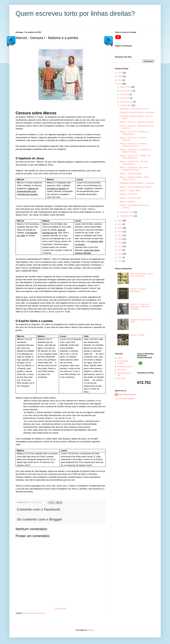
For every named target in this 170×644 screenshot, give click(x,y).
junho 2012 (125, 98)
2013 (120, 221)
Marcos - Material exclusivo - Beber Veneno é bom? (135, 178)
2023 (120, 258)
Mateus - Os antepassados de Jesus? (136, 187)
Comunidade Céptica (123, 362)
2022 (120, 254)
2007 (120, 73)
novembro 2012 (127, 212)
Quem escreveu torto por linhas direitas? (75, 13)
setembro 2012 (127, 102)
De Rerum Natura (125, 367)
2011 (120, 80)
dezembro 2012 (127, 216)
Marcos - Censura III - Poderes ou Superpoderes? (134, 133)
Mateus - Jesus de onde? (130, 198)
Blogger (91, 630)
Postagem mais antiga (11, 41)
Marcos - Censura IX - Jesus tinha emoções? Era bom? (134, 169)
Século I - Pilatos (137, 335)
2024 (120, 261)
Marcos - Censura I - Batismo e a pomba (137, 122)
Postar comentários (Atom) (34, 613)
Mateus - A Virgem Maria (130, 191)
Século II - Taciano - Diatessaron (139, 290)
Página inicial (61, 609)
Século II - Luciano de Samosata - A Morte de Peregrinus (140, 307)
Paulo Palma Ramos (127, 395)
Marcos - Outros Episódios (131, 174)
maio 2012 (125, 94)
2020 (120, 246)
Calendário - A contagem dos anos (134, 109)
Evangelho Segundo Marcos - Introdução (137, 112)
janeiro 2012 (126, 87)
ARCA (120, 358)
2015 (120, 228)
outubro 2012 (126, 105)
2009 (120, 76)
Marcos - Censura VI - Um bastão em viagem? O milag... (135, 151)
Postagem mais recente (108, 41)
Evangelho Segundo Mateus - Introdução (137, 183)
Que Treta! (122, 370)
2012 (120, 84)
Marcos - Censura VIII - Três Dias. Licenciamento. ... (134, 163)
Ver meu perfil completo (125, 399)
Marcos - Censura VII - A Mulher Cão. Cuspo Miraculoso (135, 157)
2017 (120, 235)
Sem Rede (122, 378)
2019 (120, 243)
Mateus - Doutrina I (128, 202)
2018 (120, 239)
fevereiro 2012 (126, 91)
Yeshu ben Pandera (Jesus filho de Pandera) (142, 275)
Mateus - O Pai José (128, 194)
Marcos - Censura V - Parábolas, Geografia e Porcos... (133, 145)
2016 (120, 232)
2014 (120, 224)
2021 (120, 250)
